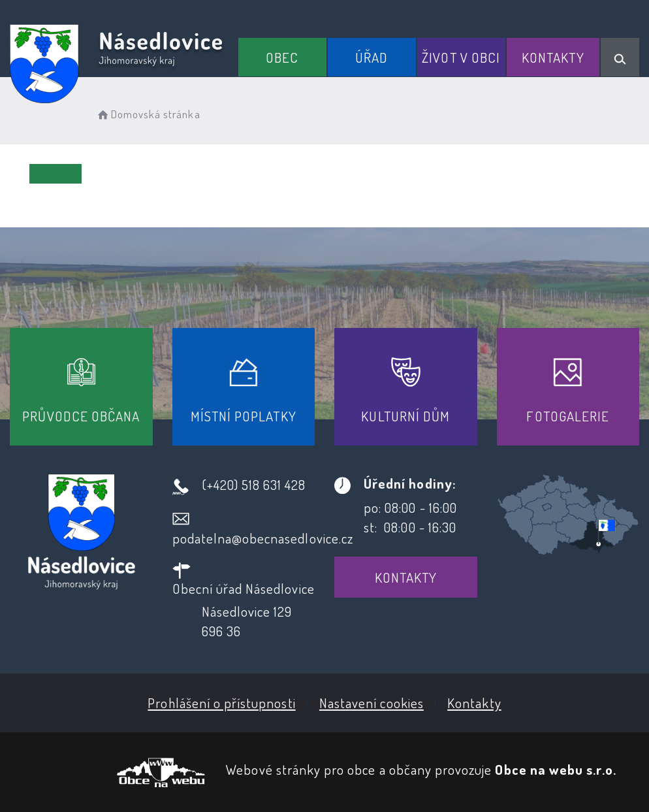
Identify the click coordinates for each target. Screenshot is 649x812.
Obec (282, 57)
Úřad (372, 57)
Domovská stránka (148, 114)
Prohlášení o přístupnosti (221, 703)
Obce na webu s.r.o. (556, 769)
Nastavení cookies (372, 703)
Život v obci (461, 57)
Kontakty (553, 57)
